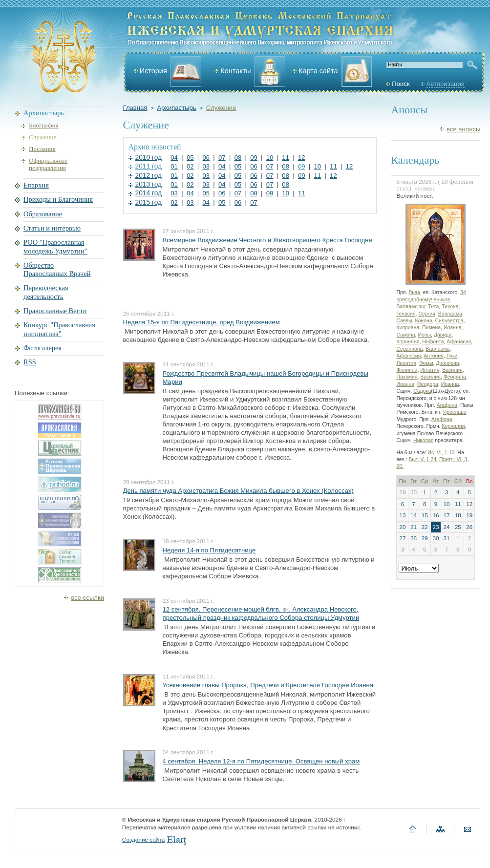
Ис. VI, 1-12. (442, 453)
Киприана (408, 328)
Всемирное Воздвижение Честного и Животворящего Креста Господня (267, 240)
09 (254, 158)
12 (302, 158)
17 (446, 515)
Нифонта (433, 342)
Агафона (447, 405)
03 (206, 166)
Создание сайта (143, 840)
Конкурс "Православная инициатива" (59, 329)
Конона (423, 321)
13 (402, 515)
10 (270, 158)
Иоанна (453, 328)
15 (425, 515)
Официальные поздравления (48, 164)
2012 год (149, 176)
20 (402, 527)
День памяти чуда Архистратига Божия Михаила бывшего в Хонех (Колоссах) (238, 491)
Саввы (404, 321)
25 (458, 527)
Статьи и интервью (52, 228)
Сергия (427, 314)
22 (425, 527)
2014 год (149, 193)
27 (402, 538)
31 (446, 538)
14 (414, 515)
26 (469, 527)
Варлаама (450, 314)
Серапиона (409, 349)
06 (206, 158)
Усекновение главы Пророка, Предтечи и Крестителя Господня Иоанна (268, 685)
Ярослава (455, 412)
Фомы (426, 363)
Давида (443, 335)
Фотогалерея (43, 348)
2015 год (149, 202)
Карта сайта (318, 71)
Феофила (455, 377)
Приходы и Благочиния (58, 199)
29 (425, 538)
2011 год (149, 166)
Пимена (431, 328)
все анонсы (463, 129)
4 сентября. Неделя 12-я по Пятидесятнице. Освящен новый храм (261, 761)
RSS (30, 362)
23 (436, 527)
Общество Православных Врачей (57, 269)
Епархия (36, 185)
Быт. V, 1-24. (424, 459)
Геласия (406, 314)
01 (174, 166)
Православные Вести (55, 311)
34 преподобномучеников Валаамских (431, 299)
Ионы (424, 335)
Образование (43, 214)
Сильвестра (449, 321)
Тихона (450, 307)
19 (469, 515)
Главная (135, 108)
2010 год (149, 158)
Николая (423, 440)
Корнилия (408, 342)
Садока (422, 391)
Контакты (235, 71)
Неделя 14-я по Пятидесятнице (209, 550)
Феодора (428, 384)
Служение (221, 108)
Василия (452, 370)
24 (446, 527)
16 (436, 515)
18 (458, 515)
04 (174, 158)
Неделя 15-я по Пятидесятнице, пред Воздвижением (202, 322)
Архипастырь (176, 108)
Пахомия (407, 377)
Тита (433, 307)
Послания (42, 149)
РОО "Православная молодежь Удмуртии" (55, 246)
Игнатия (430, 370)
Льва (414, 292)
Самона (405, 335)
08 (238, 158)
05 (190, 158)
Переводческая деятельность (46, 292)
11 (286, 158)
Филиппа (407, 370)
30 (436, 538)
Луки (452, 356)
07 (222, 158)
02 (190, 166)
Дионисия (447, 363)
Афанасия (459, 342)
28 (414, 538)
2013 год (149, 184)
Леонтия (406, 363)
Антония (434, 356)
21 (414, 527)
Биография (43, 125)
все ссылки (87, 598)
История (153, 71)
